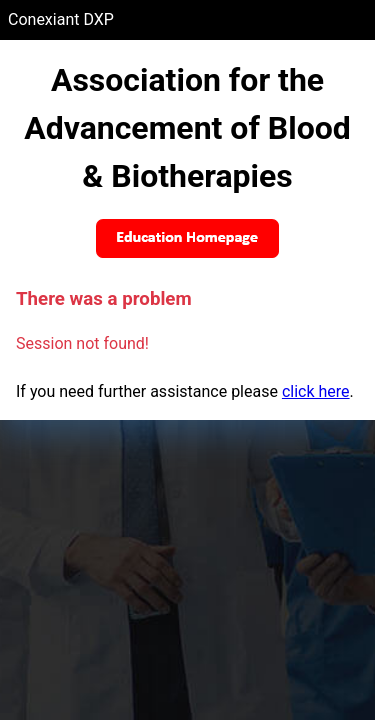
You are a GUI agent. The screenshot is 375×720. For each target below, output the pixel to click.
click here (316, 391)
